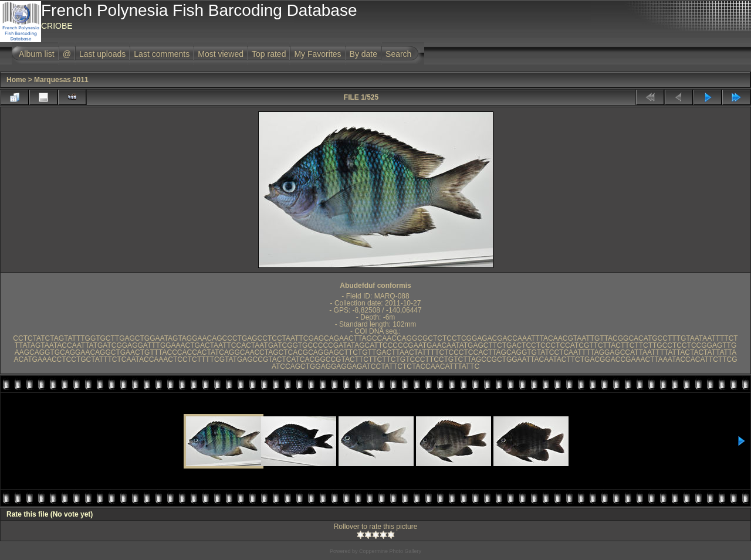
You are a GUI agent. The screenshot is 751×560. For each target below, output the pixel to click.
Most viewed (221, 54)
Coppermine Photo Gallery (390, 551)
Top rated (269, 54)
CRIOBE (57, 26)
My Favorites (317, 54)
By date (363, 54)
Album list (37, 54)
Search (398, 54)
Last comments (162, 54)
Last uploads (102, 54)
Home (16, 80)
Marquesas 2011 (61, 80)
